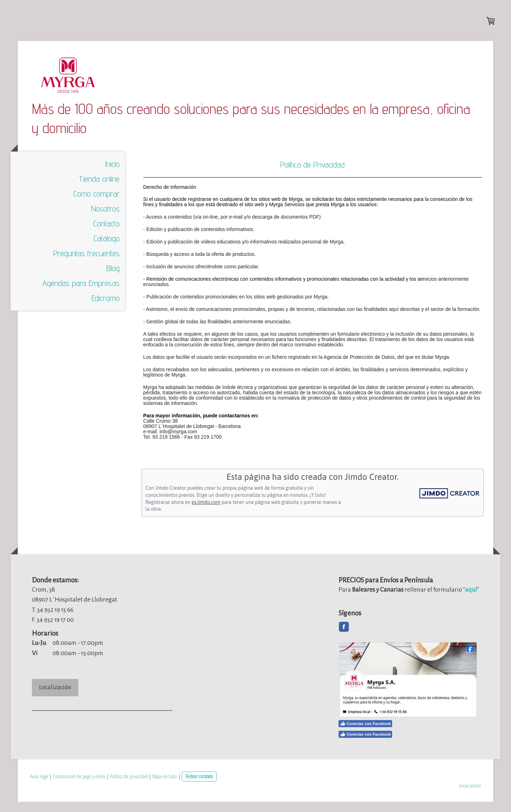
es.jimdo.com (206, 514)
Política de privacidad (129, 786)
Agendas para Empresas (81, 295)
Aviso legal (39, 786)
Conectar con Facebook (366, 734)
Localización (55, 700)
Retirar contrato (199, 786)
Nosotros (105, 221)
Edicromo (106, 310)
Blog (113, 281)
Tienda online (99, 191)
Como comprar (97, 206)
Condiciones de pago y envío (79, 786)
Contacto (106, 236)
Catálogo (107, 251)
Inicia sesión (470, 795)
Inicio (112, 176)
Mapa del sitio (165, 786)
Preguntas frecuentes (86, 266)
